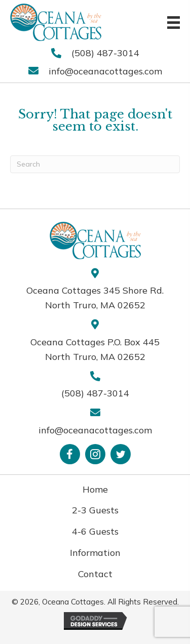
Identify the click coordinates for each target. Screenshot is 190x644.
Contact (95, 574)
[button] (70, 454)
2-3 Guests (95, 510)
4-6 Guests (95, 531)
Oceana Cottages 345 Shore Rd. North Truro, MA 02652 (95, 298)
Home (95, 489)
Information (95, 553)
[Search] (95, 164)
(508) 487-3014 (105, 53)
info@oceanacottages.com (105, 71)
